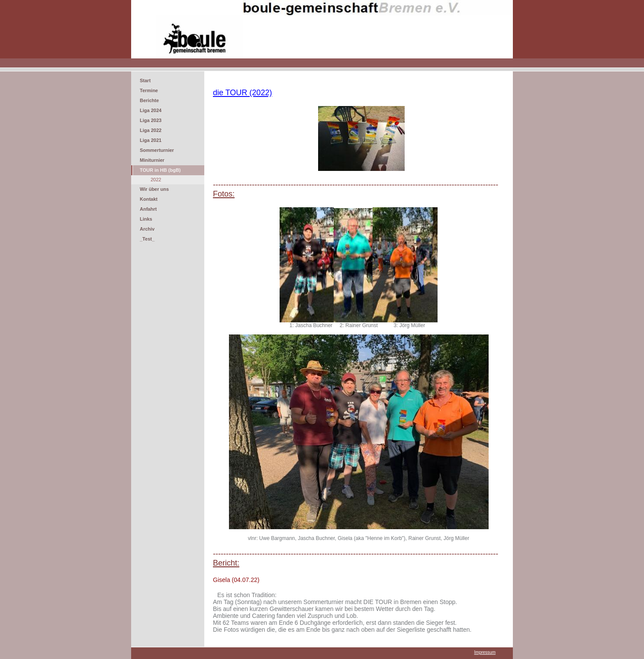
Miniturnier (152, 160)
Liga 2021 (151, 140)
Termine (149, 90)
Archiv (147, 229)
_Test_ (147, 239)
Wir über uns (154, 189)
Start (145, 80)
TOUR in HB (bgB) (160, 170)
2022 (156, 180)
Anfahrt (148, 209)
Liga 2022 (151, 130)
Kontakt (149, 199)
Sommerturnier (157, 150)
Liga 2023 (151, 120)
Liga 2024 (151, 110)
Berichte (149, 100)
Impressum (485, 652)
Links (146, 219)
